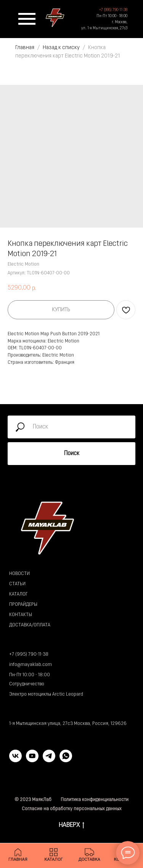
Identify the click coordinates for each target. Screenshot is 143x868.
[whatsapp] (66, 760)
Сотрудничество (27, 684)
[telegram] (49, 760)
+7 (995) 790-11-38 (29, 655)
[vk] (15, 760)
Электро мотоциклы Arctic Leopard (46, 694)
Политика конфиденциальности (95, 800)
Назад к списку (62, 48)
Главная (25, 48)
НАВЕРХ (71, 826)
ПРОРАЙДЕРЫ (23, 605)
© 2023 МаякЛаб (33, 800)
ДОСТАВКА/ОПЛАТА (30, 625)
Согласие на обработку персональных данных (72, 809)
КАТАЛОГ (18, 594)
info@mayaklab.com (31, 665)
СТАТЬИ (17, 584)
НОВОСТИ (19, 574)
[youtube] (32, 760)
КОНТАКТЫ (21, 615)
